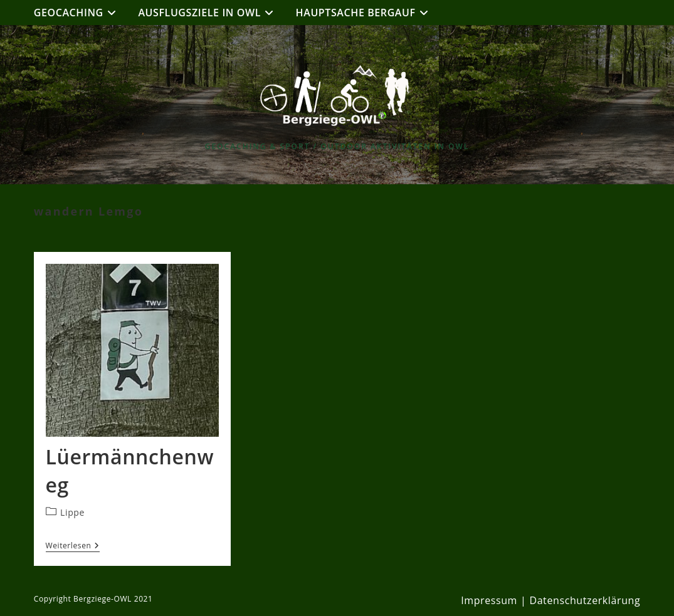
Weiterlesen (73, 546)
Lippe (72, 512)
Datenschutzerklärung (585, 600)
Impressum (489, 600)
